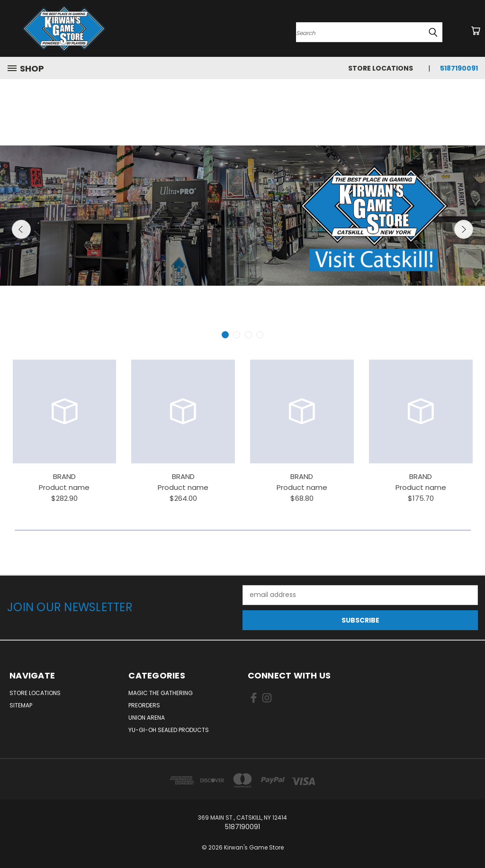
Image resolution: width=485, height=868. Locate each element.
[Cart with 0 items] (476, 31)
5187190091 (459, 68)
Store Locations (381, 68)
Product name (64, 487)
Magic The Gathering (161, 693)
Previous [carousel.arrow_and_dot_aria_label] (21, 229)
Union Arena (147, 718)
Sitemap (21, 705)
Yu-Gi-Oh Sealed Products (169, 730)
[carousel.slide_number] (242, 216)
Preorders (144, 705)
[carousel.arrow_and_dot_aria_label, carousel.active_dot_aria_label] (225, 335)
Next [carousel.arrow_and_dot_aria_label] (464, 229)
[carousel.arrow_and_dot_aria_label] (237, 335)
